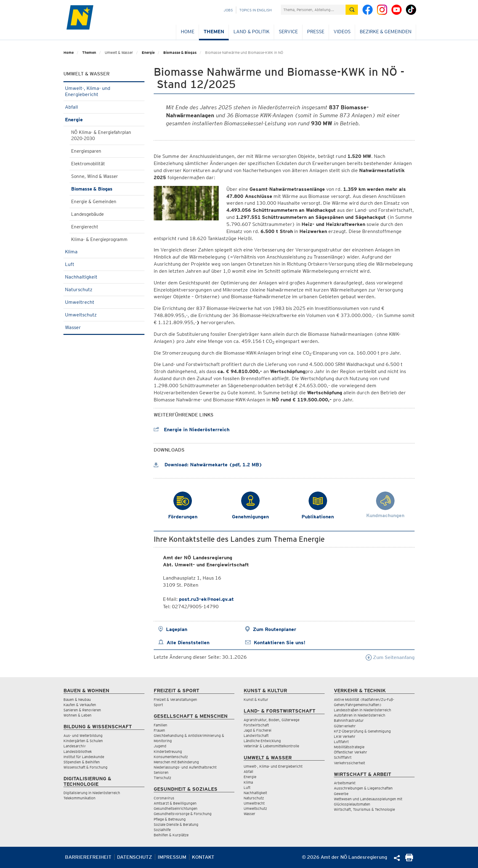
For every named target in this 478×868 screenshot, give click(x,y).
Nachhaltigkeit (104, 277)
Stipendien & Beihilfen (82, 762)
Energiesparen (86, 151)
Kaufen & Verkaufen (80, 705)
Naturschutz (104, 289)
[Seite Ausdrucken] (409, 860)
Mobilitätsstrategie (349, 747)
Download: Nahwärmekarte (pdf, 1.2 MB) (208, 465)
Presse (316, 32)
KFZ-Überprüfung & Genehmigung (362, 731)
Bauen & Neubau (77, 699)
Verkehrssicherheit (349, 763)
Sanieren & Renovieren (82, 710)
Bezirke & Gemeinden (386, 32)
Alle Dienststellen (188, 643)
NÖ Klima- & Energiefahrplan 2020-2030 (101, 135)
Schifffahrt (343, 757)
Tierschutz (162, 778)
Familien (160, 725)
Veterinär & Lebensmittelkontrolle (271, 746)
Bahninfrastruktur (349, 720)
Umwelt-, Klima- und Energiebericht (104, 91)
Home (188, 32)
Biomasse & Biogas (180, 52)
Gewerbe (341, 794)
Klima (104, 252)
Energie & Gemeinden (94, 202)
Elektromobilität (88, 164)
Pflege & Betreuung (170, 819)
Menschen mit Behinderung (176, 762)
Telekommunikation (79, 798)
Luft (104, 264)
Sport (158, 705)
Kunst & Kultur (256, 699)
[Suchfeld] (313, 10)
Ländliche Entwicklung (262, 741)
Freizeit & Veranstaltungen (175, 699)
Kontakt (203, 857)
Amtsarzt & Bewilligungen (175, 803)
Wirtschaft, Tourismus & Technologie (364, 809)
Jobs (228, 10)
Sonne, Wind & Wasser (95, 176)
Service (288, 32)
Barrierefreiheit (88, 857)
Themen (214, 32)
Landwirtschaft (256, 735)
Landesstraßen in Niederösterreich (363, 710)
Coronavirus (164, 798)
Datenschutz (135, 857)
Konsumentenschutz (171, 757)
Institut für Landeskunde (84, 757)
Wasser (104, 327)
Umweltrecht (104, 302)
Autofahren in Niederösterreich (360, 715)
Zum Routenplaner (275, 629)
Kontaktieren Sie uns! (280, 643)
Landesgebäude (87, 214)
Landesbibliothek (78, 751)
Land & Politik (251, 32)
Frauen (159, 730)
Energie (148, 52)
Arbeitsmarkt (345, 783)
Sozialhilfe (162, 830)
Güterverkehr (345, 726)
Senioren (161, 772)
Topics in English (255, 10)
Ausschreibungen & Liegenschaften (363, 788)
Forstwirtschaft (256, 725)
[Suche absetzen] (352, 10)
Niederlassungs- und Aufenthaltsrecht (185, 767)
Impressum (172, 857)
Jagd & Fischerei (257, 730)
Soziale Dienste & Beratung (176, 824)
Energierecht (85, 227)
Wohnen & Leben (77, 715)
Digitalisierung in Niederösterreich (92, 793)
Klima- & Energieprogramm (99, 239)
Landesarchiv (75, 746)
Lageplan (177, 629)
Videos (342, 32)
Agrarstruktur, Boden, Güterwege (271, 720)
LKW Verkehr (345, 736)
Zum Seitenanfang (390, 657)
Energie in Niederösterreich (192, 430)
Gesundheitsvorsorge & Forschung (183, 814)
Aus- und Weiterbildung (83, 735)
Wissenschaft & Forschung (85, 767)
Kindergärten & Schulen (83, 741)
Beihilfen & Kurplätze (171, 835)
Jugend (160, 746)
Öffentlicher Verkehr (350, 752)
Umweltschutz (104, 315)
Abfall (104, 107)
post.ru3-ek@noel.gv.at (206, 599)
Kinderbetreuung (168, 751)
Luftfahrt (341, 742)
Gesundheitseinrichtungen (176, 808)
